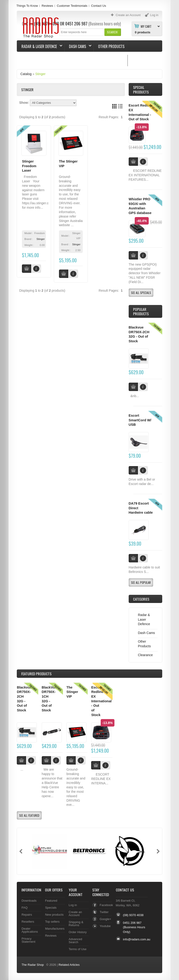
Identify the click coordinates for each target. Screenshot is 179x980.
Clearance (145, 655)
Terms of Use (78, 949)
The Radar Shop (33, 965)
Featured (51, 901)
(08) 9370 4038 (133, 915)
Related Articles (69, 965)
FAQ (24, 908)
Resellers (28, 922)
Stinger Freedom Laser (29, 166)
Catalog (26, 74)
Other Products (111, 46)
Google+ (105, 919)
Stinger (40, 74)
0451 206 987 (132, 923)
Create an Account (75, 914)
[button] (112, 32)
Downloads (29, 901)
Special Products (141, 89)
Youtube (105, 926)
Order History (78, 932)
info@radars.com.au (137, 939)
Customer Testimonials (72, 6)
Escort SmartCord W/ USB (140, 420)
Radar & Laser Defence (40, 46)
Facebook (106, 905)
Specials (51, 908)
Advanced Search (76, 941)
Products (36, 674)
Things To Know (27, 6)
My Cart (146, 26)
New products (54, 915)
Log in (73, 905)
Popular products (141, 311)
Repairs (27, 915)
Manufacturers (55, 929)
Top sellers (52, 922)
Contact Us (99, 6)
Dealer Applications (30, 930)
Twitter (104, 912)
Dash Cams (78, 46)
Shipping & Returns (76, 924)
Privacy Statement (28, 940)
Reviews (47, 6)
